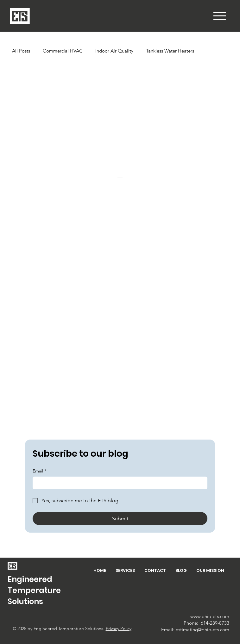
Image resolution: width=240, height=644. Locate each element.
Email (39, 471)
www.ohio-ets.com (210, 616)
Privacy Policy (119, 628)
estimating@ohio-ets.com (202, 630)
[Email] (118, 483)
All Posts (21, 51)
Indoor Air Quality (114, 51)
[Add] (120, 178)
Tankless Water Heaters (170, 51)
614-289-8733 (215, 623)
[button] (220, 16)
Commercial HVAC (63, 51)
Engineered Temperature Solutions (34, 590)
